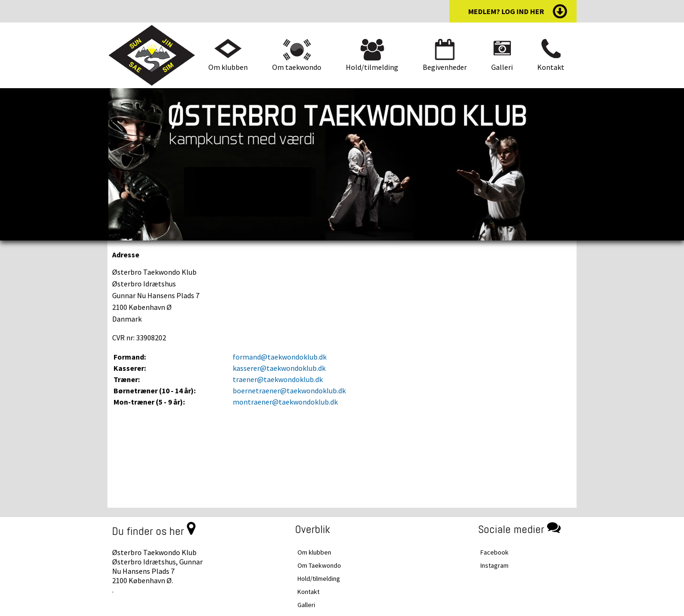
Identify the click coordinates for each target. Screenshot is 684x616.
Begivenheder (445, 67)
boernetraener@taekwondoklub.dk (289, 391)
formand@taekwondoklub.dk (280, 357)
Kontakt (551, 67)
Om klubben (228, 67)
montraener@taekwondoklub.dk (285, 402)
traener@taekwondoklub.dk (278, 379)
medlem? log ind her (506, 11)
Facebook (494, 552)
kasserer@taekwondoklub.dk (279, 368)
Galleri (502, 67)
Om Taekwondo (319, 565)
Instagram (494, 565)
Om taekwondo (297, 67)
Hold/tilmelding (372, 67)
